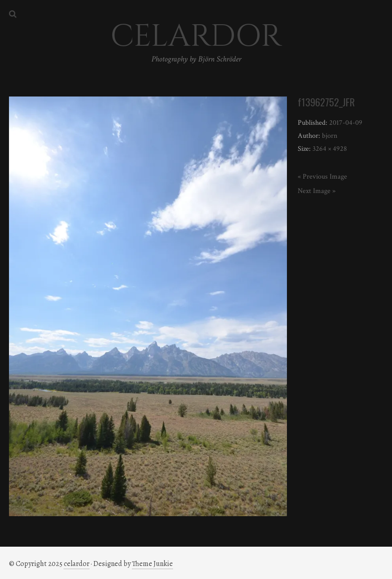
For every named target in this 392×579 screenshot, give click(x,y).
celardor (77, 564)
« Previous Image (322, 177)
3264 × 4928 (330, 149)
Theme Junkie (152, 564)
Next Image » (317, 191)
